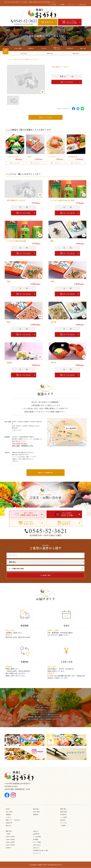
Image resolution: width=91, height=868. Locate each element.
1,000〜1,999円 (10, 837)
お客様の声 (70, 48)
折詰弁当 (63, 820)
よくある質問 (53, 4)
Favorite (42, 92)
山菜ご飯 (53, 322)
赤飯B (53, 281)
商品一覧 (83, 48)
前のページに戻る (41, 117)
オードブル (63, 823)
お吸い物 (53, 362)
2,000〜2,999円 (10, 840)
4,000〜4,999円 (10, 845)
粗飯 (52, 241)
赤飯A (9, 281)
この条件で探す (46, 575)
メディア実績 (37, 842)
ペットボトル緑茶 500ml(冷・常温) (62, 200)
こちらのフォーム (27, 439)
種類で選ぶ (50, 53)
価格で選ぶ (76, 53)
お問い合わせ (83, 4)
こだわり (44, 48)
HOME (8, 809)
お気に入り (36, 848)
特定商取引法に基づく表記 (41, 851)
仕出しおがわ (43, 865)
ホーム (10, 59)
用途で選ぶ (24, 53)
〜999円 (8, 834)
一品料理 (63, 826)
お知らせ (36, 831)
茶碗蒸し (10, 362)
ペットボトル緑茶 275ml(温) (16, 241)
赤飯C (9, 322)
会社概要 (62, 4)
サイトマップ (72, 4)
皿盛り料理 (63, 812)
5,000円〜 (9, 848)
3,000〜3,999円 (10, 842)
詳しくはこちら (15, 163)
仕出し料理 (18, 48)
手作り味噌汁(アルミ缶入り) (16, 200)
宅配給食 (31, 48)
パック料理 (63, 817)
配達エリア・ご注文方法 (57, 48)
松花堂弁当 (63, 815)
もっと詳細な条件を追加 (46, 569)
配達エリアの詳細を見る (45, 473)
